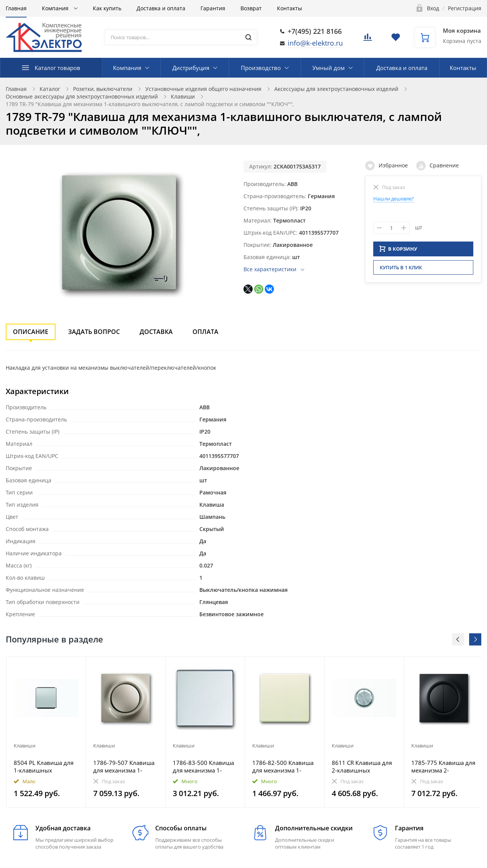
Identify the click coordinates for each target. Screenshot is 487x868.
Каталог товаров (57, 68)
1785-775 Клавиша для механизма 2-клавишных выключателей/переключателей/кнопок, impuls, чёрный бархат (443, 766)
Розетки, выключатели (103, 89)
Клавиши (183, 96)
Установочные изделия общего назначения (203, 89)
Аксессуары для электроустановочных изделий (336, 89)
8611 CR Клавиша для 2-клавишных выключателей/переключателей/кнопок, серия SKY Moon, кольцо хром (362, 766)
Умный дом (329, 68)
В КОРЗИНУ (398, 251)
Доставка (156, 332)
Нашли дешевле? (394, 199)
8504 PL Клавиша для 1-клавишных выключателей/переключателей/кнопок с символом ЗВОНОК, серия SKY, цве (44, 766)
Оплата (205, 332)
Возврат (251, 8)
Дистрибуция (191, 68)
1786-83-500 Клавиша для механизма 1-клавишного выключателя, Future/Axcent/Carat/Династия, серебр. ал (203, 766)
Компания (56, 8)
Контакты (290, 8)
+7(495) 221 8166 (315, 31)
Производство (261, 68)
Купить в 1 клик (401, 270)
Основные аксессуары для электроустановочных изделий (82, 96)
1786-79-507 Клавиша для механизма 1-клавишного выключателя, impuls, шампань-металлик (124, 766)
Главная (16, 8)
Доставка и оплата (161, 8)
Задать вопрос (94, 332)
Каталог (50, 89)
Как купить (107, 8)
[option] (46, 732)
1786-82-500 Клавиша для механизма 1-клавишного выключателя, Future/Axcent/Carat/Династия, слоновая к (283, 766)
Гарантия (213, 8)
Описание (31, 332)
